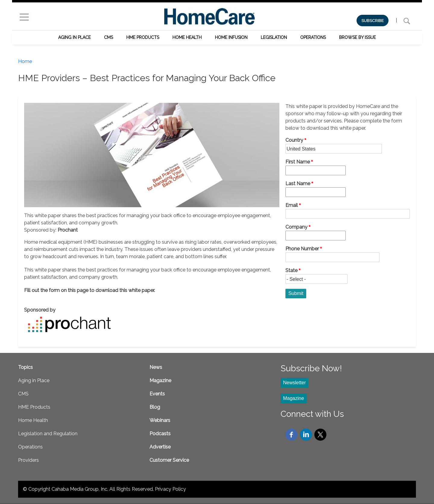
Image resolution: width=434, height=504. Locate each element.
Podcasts (160, 434)
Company (296, 227)
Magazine (160, 380)
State (291, 270)
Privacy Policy (170, 489)
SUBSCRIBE (373, 21)
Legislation (274, 37)
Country (294, 140)
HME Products (143, 37)
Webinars (160, 420)
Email (292, 205)
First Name (298, 162)
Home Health (187, 37)
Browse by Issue (357, 37)
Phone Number (302, 249)
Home (25, 61)
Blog (155, 407)
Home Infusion (231, 37)
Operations (313, 37)
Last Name (298, 184)
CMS (108, 37)
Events (157, 394)
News (156, 367)
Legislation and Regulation (48, 434)
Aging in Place (74, 37)
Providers (28, 460)
